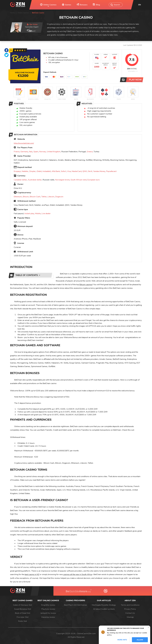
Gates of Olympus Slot (23, 605)
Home (12, 13)
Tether (44, 197)
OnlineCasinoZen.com (86, 634)
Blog (98, 5)
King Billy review (48, 605)
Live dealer (46, 214)
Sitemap (130, 617)
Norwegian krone (62, 180)
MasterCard (77, 171)
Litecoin (51, 197)
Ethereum (18, 197)
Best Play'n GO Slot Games (75, 605)
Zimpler (32, 171)
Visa (69, 171)
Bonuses (84, 5)
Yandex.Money (99, 171)
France (17, 152)
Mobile (38, 214)
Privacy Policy (130, 609)
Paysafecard (111, 171)
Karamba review (48, 617)
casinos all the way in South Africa (77, 574)
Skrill (90, 171)
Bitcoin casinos (86, 285)
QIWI (85, 171)
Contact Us (130, 613)
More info (122, 640)
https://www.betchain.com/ (24, 143)
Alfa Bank (56, 171)
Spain (36, 152)
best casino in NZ (32, 574)
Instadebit (47, 171)
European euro (94, 180)
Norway (43, 152)
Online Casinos (50, 5)
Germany (24, 152)
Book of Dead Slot (23, 613)
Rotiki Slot (23, 621)
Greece (90, 152)
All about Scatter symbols (104, 609)
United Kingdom (54, 152)
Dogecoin (59, 197)
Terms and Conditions (130, 605)
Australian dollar (35, 180)
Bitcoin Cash (35, 197)
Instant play (29, 214)
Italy (31, 152)
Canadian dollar (20, 180)
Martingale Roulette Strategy (104, 605)
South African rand (78, 180)
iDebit (39, 171)
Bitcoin (26, 197)
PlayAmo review (48, 609)
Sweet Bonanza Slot (23, 609)
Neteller (25, 171)
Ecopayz (17, 171)
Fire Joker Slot (23, 617)
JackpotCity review (48, 613)
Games (68, 5)
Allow (140, 640)
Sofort (63, 171)
